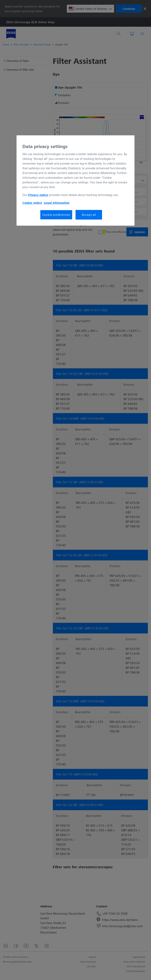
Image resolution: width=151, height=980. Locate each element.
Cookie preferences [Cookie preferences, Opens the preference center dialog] (56, 215)
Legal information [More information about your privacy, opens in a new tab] (57, 203)
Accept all (89, 215)
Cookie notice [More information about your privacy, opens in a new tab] (32, 203)
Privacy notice (38, 195)
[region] (75, 180)
